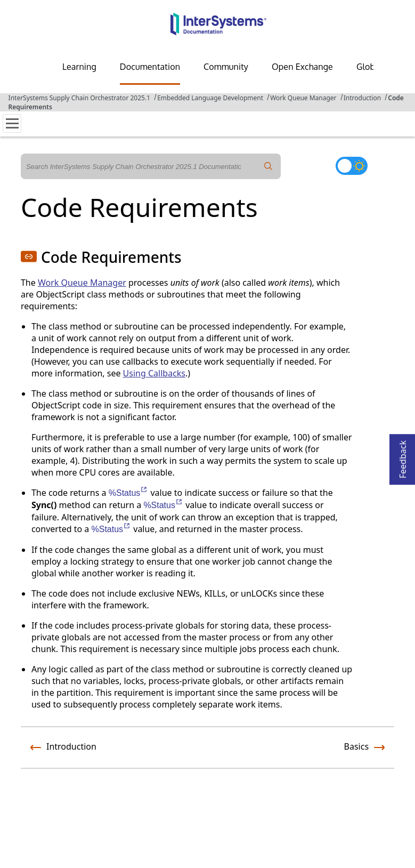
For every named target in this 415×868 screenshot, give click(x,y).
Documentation (150, 67)
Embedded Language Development (210, 98)
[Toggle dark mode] (352, 166)
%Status (129, 493)
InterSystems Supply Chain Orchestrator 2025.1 (79, 98)
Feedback (403, 456)
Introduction (362, 98)
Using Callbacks (154, 373)
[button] (29, 256)
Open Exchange (302, 67)
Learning (79, 67)
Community (226, 67)
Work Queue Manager (303, 98)
